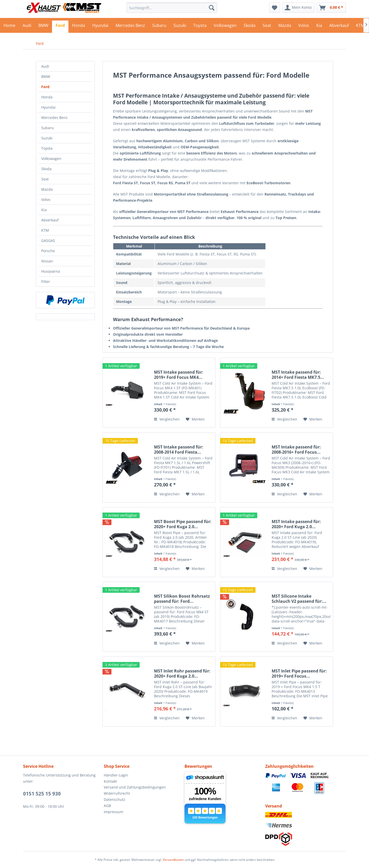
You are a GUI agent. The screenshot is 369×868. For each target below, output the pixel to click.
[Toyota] (200, 27)
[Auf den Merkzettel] (195, 419)
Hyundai (48, 107)
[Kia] (319, 27)
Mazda (47, 189)
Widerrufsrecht (117, 793)
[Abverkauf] (339, 27)
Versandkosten (173, 860)
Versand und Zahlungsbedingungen (135, 787)
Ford (45, 87)
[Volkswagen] (225, 27)
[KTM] (360, 27)
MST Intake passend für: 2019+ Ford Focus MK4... (179, 375)
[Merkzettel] (275, 8)
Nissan (47, 261)
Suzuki (47, 138)
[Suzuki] (180, 27)
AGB (107, 806)
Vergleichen (167, 419)
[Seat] (267, 27)
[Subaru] (159, 27)
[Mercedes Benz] (130, 27)
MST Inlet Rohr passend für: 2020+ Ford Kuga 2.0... (182, 673)
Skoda (46, 169)
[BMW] (43, 27)
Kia (44, 210)
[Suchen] (212, 8)
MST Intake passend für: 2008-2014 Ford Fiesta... (179, 450)
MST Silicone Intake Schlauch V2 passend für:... (299, 599)
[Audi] (27, 27)
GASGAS (48, 241)
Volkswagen (51, 159)
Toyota (47, 148)
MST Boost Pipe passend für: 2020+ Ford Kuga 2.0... (183, 524)
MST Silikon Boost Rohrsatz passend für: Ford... (182, 599)
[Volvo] (304, 27)
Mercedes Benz (54, 118)
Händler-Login (116, 775)
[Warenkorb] (331, 8)
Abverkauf (50, 220)
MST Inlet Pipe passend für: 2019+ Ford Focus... (299, 673)
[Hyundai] (100, 27)
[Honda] (79, 27)
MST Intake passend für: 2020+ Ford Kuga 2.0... (296, 524)
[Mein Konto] (298, 8)
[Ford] (60, 27)
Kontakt (110, 781)
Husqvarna (51, 271)
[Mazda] (285, 27)
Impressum (114, 812)
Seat (45, 179)
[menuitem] (172, 8)
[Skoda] (250, 27)
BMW (46, 76)
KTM (45, 230)
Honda (47, 97)
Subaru (48, 128)
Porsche (48, 251)
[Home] (9, 27)
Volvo (46, 200)
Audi (45, 66)
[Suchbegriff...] (172, 8)
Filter (46, 282)
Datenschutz (115, 799)
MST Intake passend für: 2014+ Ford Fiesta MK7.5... (298, 375)
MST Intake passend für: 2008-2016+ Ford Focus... (296, 450)
